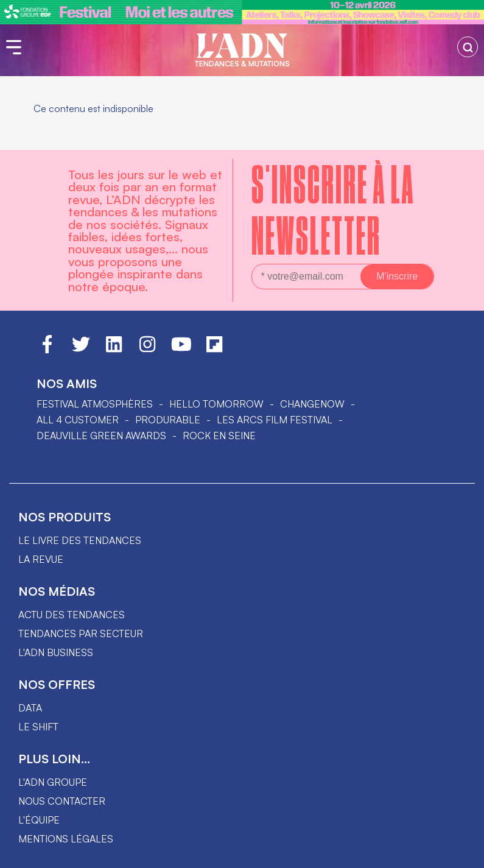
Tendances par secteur (81, 633)
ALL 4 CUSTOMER (78, 420)
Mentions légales (66, 839)
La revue (41, 559)
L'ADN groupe (53, 782)
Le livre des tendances (80, 540)
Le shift (38, 727)
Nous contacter (62, 801)
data (30, 708)
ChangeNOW (312, 404)
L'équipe (39, 820)
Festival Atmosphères (95, 404)
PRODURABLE (168, 420)
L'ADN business (56, 652)
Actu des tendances (72, 615)
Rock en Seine (219, 436)
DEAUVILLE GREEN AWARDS (101, 436)
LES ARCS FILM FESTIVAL (275, 420)
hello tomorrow (216, 404)
